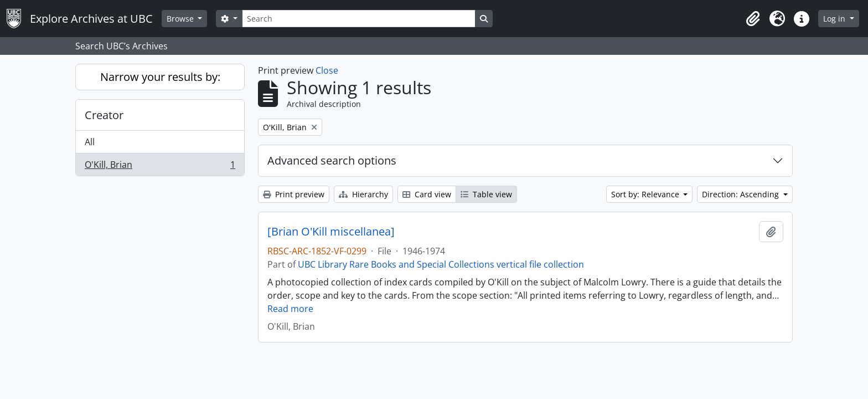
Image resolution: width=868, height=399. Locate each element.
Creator (104, 115)
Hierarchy (363, 194)
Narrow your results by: (160, 77)
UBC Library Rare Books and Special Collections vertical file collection (441, 264)
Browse (181, 19)
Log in (835, 19)
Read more (290, 309)
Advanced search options (332, 160)
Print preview (294, 194)
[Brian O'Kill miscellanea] (331, 232)
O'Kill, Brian (160, 167)
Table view (486, 194)
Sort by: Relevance (646, 194)
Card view (427, 194)
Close (327, 70)
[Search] (359, 19)
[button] (753, 19)
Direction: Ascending (742, 194)
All (90, 142)
